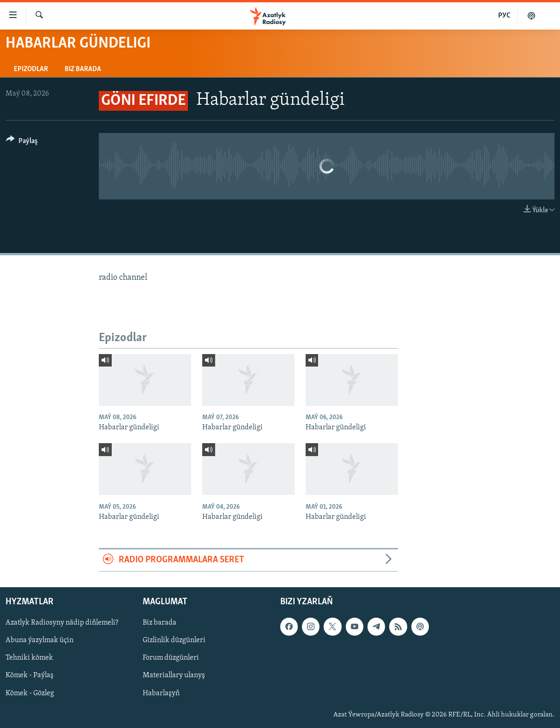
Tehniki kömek (29, 658)
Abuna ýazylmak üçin (39, 640)
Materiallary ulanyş (174, 675)
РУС (504, 16)
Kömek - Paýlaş (30, 675)
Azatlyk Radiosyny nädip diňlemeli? (62, 623)
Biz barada (83, 69)
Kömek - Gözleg (30, 693)
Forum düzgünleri (171, 658)
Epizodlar (31, 69)
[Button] (22, 142)
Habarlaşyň (161, 693)
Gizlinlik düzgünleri (174, 640)
